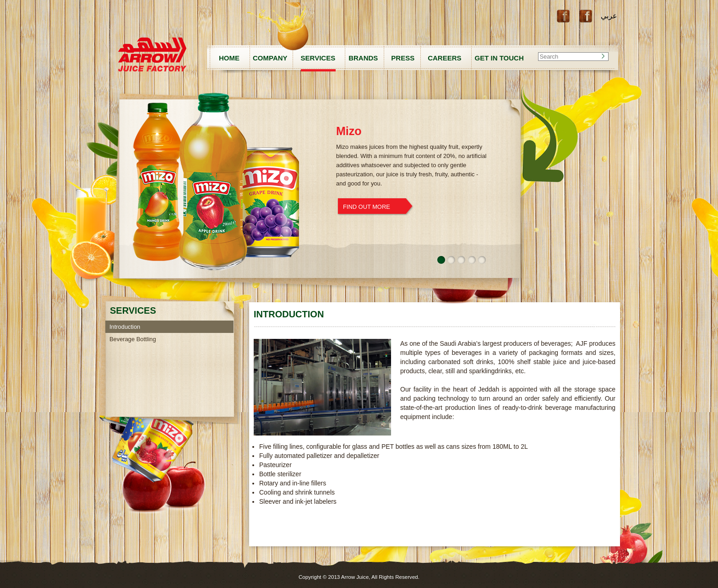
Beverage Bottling (133, 339)
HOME (229, 58)
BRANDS (363, 58)
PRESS (403, 58)
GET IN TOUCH (499, 58)
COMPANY (270, 58)
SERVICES (318, 58)
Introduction (125, 327)
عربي (609, 16)
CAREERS (444, 58)
